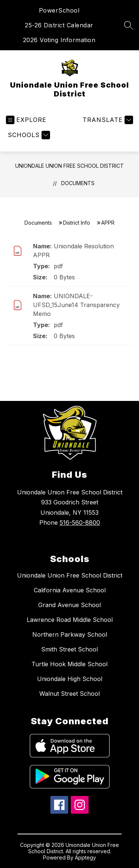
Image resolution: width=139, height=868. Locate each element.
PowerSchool (59, 10)
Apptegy (85, 857)
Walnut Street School (69, 694)
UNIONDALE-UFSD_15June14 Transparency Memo (76, 305)
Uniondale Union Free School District (69, 166)
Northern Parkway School (70, 634)
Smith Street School (69, 649)
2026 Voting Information (59, 40)
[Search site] (129, 25)
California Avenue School (70, 590)
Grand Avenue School (69, 605)
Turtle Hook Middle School (69, 664)
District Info (77, 223)
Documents (78, 183)
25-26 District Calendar (59, 25)
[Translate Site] (107, 120)
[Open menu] (26, 120)
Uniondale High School (70, 679)
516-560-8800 (80, 522)
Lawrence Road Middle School (70, 620)
